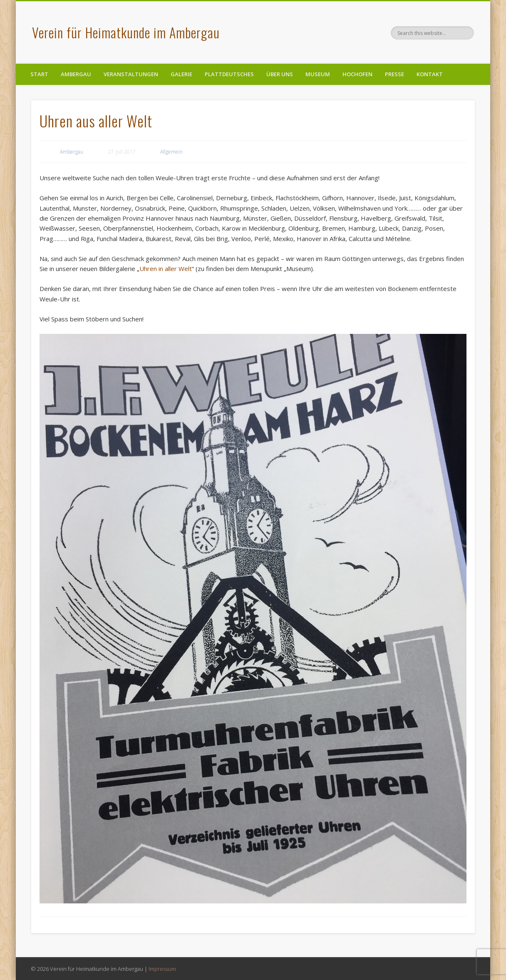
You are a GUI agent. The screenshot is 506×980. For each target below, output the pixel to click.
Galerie (181, 74)
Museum (318, 74)
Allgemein (171, 152)
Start (39, 74)
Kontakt (430, 74)
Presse (394, 74)
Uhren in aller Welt (166, 269)
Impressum (162, 969)
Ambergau (76, 74)
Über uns (280, 74)
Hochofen (357, 74)
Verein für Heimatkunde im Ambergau (126, 32)
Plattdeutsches (229, 74)
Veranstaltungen (131, 74)
